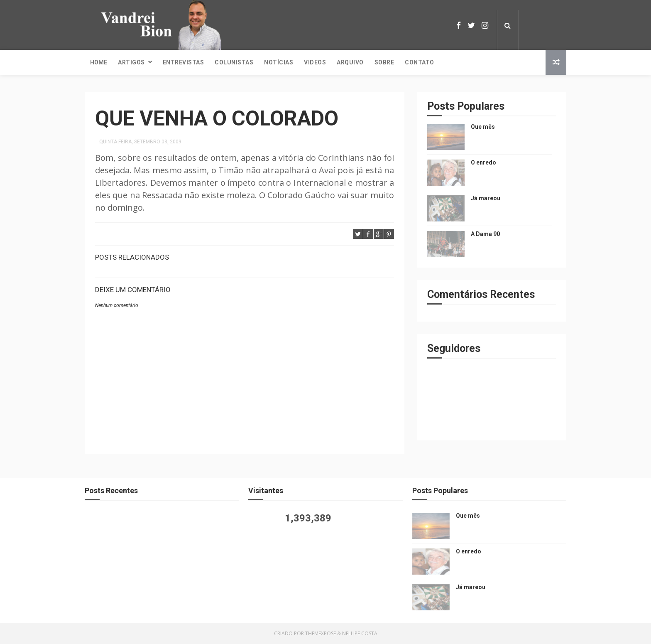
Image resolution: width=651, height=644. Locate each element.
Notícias (279, 62)
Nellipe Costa (360, 633)
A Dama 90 (485, 234)
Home (99, 62)
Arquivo (350, 62)
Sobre (384, 62)
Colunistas (234, 62)
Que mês (483, 127)
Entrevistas (184, 62)
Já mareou (486, 198)
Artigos (131, 62)
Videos (315, 62)
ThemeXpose (321, 633)
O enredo (483, 162)
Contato (420, 62)
